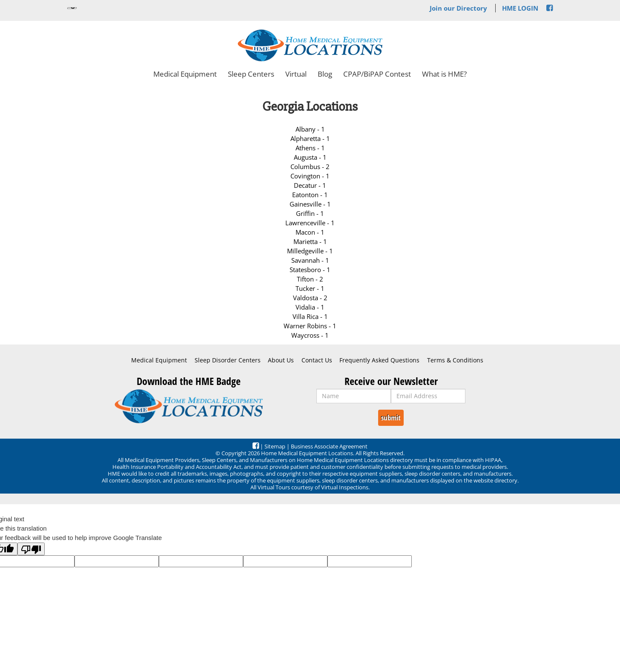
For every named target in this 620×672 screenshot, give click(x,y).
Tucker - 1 (310, 288)
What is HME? (444, 74)
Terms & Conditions (455, 360)
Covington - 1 (310, 176)
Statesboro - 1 (310, 270)
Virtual (296, 74)
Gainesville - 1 (310, 204)
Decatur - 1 (310, 185)
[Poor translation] (31, 549)
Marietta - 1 (310, 241)
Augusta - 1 (310, 157)
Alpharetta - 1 (310, 138)
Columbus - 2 (310, 167)
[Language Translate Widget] (72, 8)
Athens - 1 (310, 148)
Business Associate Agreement (329, 446)
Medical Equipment (185, 74)
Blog (325, 74)
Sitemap (275, 446)
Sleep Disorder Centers (228, 360)
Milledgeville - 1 (310, 251)
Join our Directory (458, 8)
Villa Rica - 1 (310, 316)
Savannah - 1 (310, 260)
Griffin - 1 (310, 213)
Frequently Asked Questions (379, 360)
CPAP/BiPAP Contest (377, 74)
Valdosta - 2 (310, 298)
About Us (281, 360)
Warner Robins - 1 (310, 326)
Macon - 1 (310, 232)
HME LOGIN (520, 8)
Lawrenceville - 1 (310, 223)
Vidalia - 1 (310, 307)
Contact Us (317, 360)
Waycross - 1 (310, 335)
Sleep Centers (251, 74)
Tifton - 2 (310, 279)
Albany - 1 (310, 129)
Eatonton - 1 (310, 195)
